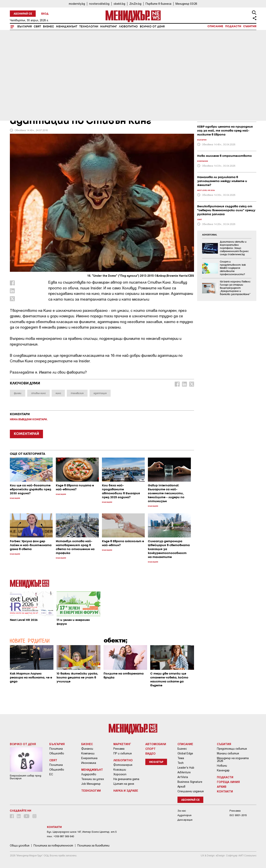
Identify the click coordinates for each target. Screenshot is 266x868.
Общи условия (20, 846)
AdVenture (184, 772)
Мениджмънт (67, 27)
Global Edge (185, 753)
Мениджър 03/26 (186, 4)
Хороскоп (120, 774)
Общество (57, 753)
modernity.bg (77, 4)
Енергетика (89, 758)
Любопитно (128, 27)
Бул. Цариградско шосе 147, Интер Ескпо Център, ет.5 (82, 832)
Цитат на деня (124, 784)
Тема (181, 758)
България (25, 27)
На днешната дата (126, 779)
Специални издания (191, 791)
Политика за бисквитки (93, 846)
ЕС (51, 774)
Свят (37, 27)
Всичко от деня (152, 27)
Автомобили (156, 744)
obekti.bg (119, 4)
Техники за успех (93, 779)
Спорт (150, 749)
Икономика (89, 763)
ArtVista (183, 777)
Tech (181, 763)
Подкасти (233, 26)
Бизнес (49, 27)
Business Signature (190, 782)
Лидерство (89, 774)
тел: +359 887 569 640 (60, 836)
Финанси (87, 749)
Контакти (225, 791)
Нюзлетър (156, 762)
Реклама (119, 749)
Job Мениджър (91, 784)
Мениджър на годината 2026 (233, 760)
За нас (182, 811)
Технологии (89, 27)
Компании (88, 753)
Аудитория (184, 815)
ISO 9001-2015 (238, 815)
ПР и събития (123, 753)
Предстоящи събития (232, 749)
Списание (215, 26)
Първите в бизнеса (158, 4)
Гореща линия (228, 782)
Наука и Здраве (126, 790)
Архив (181, 787)
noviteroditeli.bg (99, 4)
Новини (222, 766)
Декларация (185, 820)
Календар (223, 770)
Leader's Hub (186, 768)
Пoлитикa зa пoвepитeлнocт (53, 846)
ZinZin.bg (135, 4)
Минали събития (228, 753)
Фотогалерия (123, 765)
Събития (250, 26)
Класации (120, 770)
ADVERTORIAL (210, 235)
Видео (150, 753)
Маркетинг (109, 27)
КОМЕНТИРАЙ (26, 434)
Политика (56, 749)
